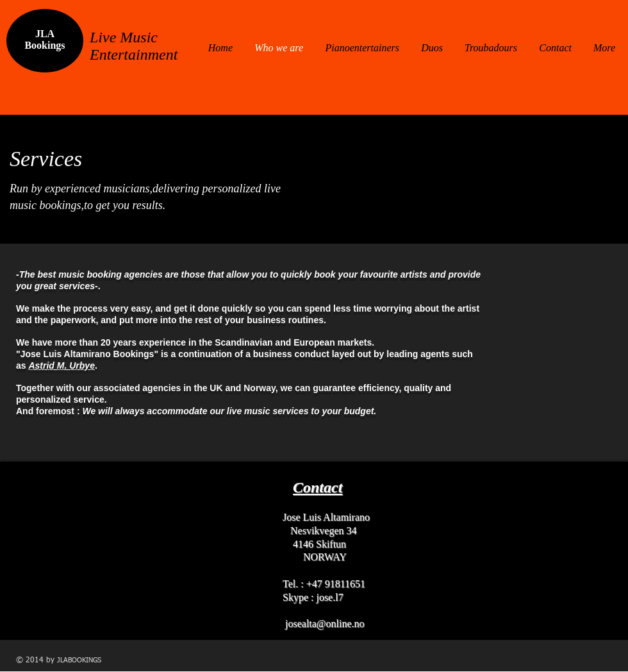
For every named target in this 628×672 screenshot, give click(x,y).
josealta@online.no (325, 624)
